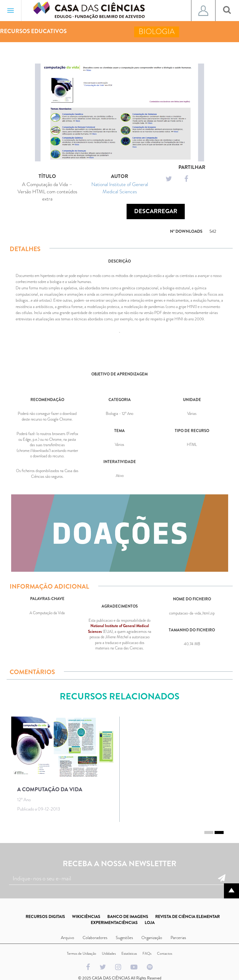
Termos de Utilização (82, 954)
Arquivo (68, 938)
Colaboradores (95, 938)
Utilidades (109, 954)
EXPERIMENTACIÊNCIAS (114, 922)
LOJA (150, 922)
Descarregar (156, 211)
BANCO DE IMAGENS (128, 916)
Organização (152, 938)
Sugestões (124, 938)
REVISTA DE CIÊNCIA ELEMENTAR (187, 916)
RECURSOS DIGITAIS (45, 916)
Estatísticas (129, 954)
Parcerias (178, 938)
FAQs (147, 954)
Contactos (165, 954)
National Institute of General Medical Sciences (120, 188)
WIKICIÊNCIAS (86, 916)
